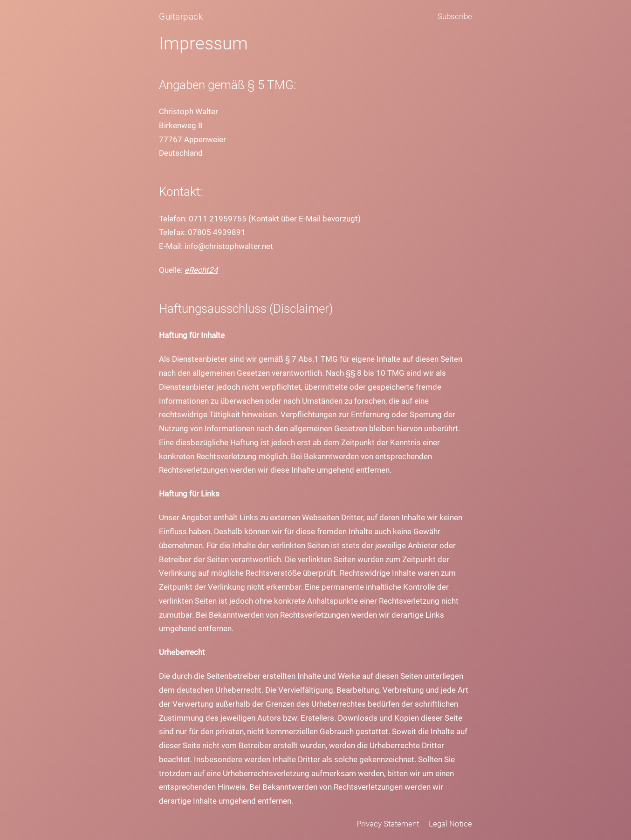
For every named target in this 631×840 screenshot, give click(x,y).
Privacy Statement (388, 824)
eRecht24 (201, 270)
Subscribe (455, 16)
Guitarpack (181, 17)
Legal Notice (450, 824)
